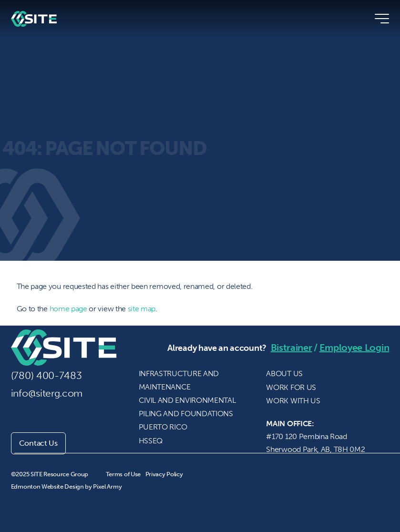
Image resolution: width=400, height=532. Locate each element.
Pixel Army (107, 486)
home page (68, 309)
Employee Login (354, 348)
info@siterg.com (47, 393)
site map (142, 309)
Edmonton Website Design (47, 486)
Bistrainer (292, 348)
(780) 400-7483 (46, 376)
